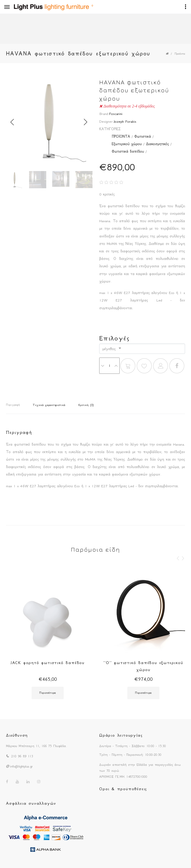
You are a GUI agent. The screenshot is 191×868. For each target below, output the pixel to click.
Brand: (104, 114)
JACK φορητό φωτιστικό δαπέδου (48, 663)
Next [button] (86, 122)
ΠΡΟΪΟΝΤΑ (121, 136)
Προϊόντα (180, 54)
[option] (49, 122)
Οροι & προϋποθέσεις (123, 789)
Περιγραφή (13, 405)
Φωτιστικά (143, 136)
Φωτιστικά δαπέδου (128, 151)
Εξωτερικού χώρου (127, 144)
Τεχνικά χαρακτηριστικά (49, 405)
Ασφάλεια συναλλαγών (31, 803)
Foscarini (116, 114)
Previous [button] (12, 122)
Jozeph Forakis (125, 121)
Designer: (106, 121)
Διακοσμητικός (157, 144)
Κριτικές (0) (86, 405)
